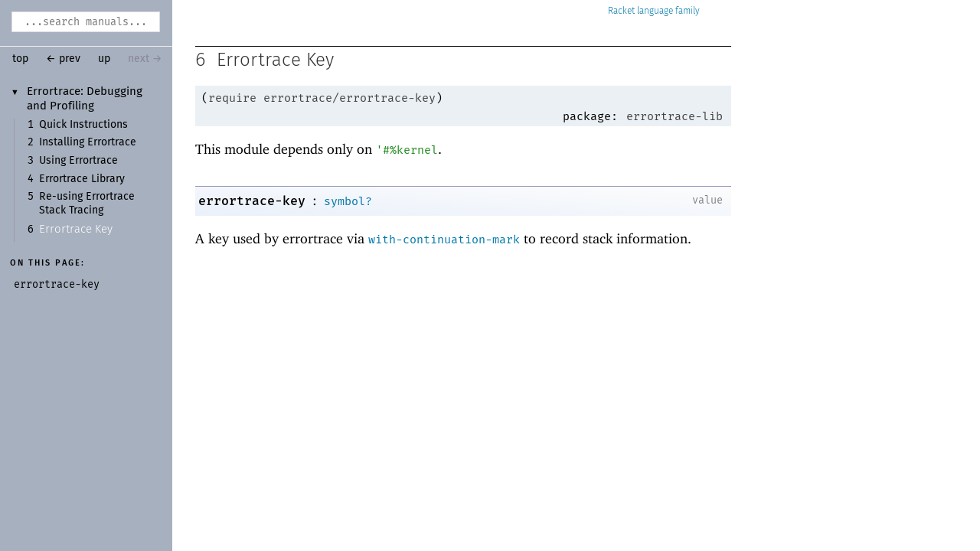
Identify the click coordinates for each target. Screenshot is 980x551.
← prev (63, 59)
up (104, 59)
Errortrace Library (82, 179)
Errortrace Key (76, 229)
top (20, 59)
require (232, 98)
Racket (654, 11)
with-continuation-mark (444, 240)
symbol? (348, 201)
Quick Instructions (83, 125)
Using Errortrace (78, 161)
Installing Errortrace (88, 142)
